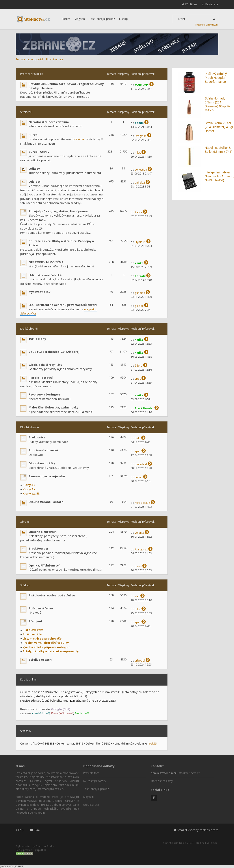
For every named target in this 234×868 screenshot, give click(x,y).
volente (139, 533)
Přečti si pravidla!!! (32, 74)
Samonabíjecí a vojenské (47, 476)
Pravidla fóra (91, 773)
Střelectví (26, 112)
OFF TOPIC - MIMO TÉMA (46, 262)
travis (138, 566)
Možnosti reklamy (162, 781)
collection (141, 170)
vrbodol (140, 661)
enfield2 (140, 183)
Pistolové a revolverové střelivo (52, 595)
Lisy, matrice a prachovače (42, 638)
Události (35, 182)
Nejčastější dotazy (95, 781)
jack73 (152, 743)
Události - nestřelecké (45, 275)
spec (138, 379)
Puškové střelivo (41, 608)
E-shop (123, 19)
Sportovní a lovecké (43, 450)
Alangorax (141, 549)
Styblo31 (140, 242)
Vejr (137, 596)
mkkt (138, 153)
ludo (138, 438)
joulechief (141, 464)
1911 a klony (37, 339)
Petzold (140, 276)
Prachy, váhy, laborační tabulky (46, 643)
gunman (140, 293)
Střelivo (25, 585)
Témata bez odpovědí (30, 59)
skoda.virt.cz (91, 805)
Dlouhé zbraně (30, 427)
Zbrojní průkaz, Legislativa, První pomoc (58, 211)
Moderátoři (82, 713)
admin (139, 123)
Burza (33, 135)
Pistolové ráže (33, 630)
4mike (139, 263)
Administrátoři (41, 713)
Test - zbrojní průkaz (102, 19)
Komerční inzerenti (62, 713)
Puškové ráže (32, 634)
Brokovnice (37, 437)
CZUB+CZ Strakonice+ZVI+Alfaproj (54, 352)
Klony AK (29, 489)
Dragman (141, 136)
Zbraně (25, 522)
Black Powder (144, 408)
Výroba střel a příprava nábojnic (46, 647)
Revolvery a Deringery (45, 394)
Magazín (80, 19)
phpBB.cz (41, 850)
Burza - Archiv (39, 152)
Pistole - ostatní (41, 378)
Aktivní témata (54, 59)
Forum (66, 19)
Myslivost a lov (39, 292)
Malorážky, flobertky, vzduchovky (53, 407)
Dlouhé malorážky (42, 463)
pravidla (78, 139)
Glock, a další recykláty (45, 365)
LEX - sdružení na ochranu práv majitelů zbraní (63, 305)
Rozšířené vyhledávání (207, 25)
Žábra (139, 212)
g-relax (139, 306)
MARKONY (142, 85)
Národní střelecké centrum (49, 122)
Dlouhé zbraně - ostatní (46, 502)
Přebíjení (35, 621)
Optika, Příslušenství (44, 565)
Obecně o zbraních (43, 532)
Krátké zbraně (29, 329)
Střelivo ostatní (40, 660)
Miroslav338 (142, 503)
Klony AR (29, 485)
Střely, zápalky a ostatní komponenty (51, 651)
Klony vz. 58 (31, 493)
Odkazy (34, 169)
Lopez (139, 477)
